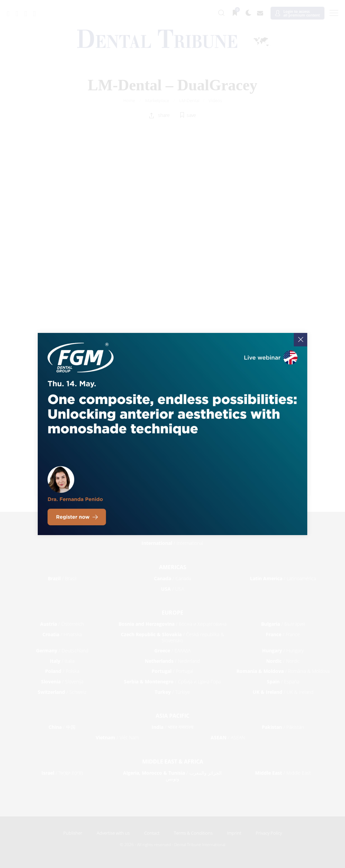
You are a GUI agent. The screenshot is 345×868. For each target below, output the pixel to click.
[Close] (301, 340)
